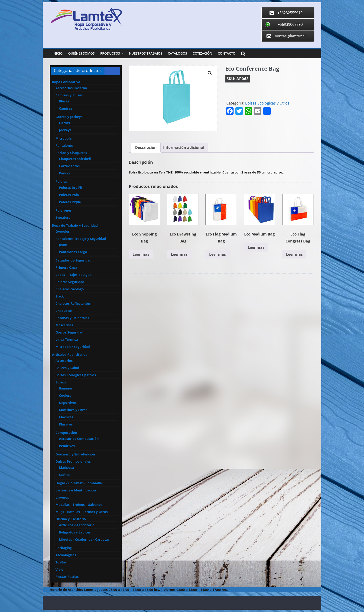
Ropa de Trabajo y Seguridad (75, 225)
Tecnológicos (66, 555)
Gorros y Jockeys (69, 117)
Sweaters (63, 218)
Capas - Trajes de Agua (73, 275)
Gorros (64, 123)
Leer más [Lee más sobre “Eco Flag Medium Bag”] (218, 254)
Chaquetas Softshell (75, 159)
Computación (66, 433)
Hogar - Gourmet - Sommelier (79, 483)
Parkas (64, 173)
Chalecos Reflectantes (73, 303)
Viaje (59, 569)
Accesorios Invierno (71, 88)
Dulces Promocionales (73, 461)
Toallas (61, 562)
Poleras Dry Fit (71, 188)
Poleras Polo (69, 195)
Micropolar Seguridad (73, 347)
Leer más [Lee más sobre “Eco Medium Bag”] (256, 247)
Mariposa (66, 467)
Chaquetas (64, 311)
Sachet (64, 475)
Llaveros (62, 497)
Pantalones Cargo (73, 252)
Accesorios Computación (79, 439)
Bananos (66, 388)
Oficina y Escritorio (71, 519)
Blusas (64, 101)
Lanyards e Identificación (76, 490)
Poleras (61, 182)
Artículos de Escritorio (77, 525)
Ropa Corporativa (66, 82)
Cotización (203, 53)
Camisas (66, 108)
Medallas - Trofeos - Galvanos (79, 505)
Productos (110, 53)
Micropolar (64, 138)
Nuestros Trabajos (146, 53)
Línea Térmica (67, 339)
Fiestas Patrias (67, 577)
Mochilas (66, 417)
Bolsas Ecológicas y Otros (267, 103)
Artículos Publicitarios (70, 355)
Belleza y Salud (67, 368)
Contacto (227, 53)
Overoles (63, 231)
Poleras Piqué (70, 202)
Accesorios (64, 361)
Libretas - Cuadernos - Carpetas (84, 539)
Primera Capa (66, 267)
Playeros (66, 424)
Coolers (65, 395)
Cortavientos (69, 166)
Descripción (146, 147)
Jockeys (65, 130)
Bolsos (61, 382)
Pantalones (64, 146)
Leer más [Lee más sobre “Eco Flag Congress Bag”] (294, 254)
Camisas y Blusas (69, 95)
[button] (210, 73)
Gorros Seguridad (69, 332)
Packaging (64, 548)
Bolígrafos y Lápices (75, 532)
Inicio (58, 53)
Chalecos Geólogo (70, 289)
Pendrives (67, 446)
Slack (60, 296)
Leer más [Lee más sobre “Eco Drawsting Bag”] (179, 254)
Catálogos (177, 53)
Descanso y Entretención (75, 454)
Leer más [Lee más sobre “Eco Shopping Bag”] (141, 254)
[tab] (146, 148)
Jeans (63, 245)
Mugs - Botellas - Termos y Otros (82, 512)
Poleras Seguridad (70, 282)
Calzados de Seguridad (73, 260)
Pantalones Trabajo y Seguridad (81, 239)
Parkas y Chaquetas (71, 153)
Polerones (63, 210)
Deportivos (68, 403)
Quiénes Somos (81, 53)
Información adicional (184, 147)
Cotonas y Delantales (72, 318)
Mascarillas (64, 325)
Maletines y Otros (73, 410)
